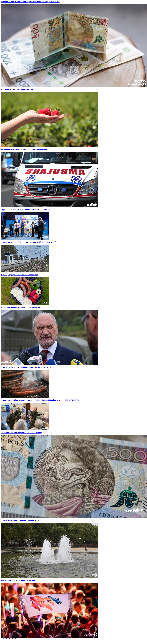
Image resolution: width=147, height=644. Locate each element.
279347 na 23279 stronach (10, 639)
